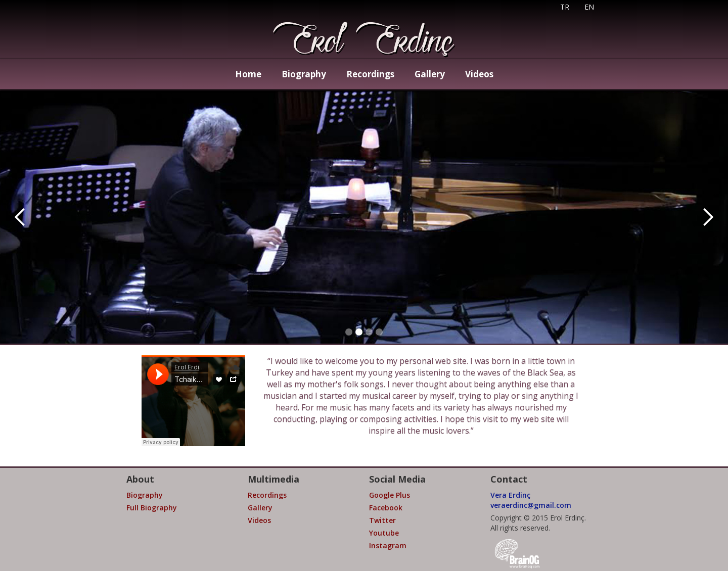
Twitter (382, 520)
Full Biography (152, 508)
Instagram (388, 545)
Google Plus (390, 495)
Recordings (370, 74)
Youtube (384, 533)
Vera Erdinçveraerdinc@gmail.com (531, 500)
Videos (479, 74)
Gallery (430, 74)
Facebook (386, 508)
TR (565, 7)
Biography (304, 74)
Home (248, 74)
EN (589, 7)
